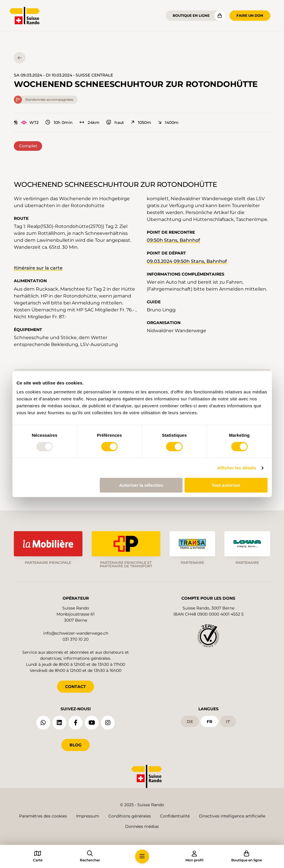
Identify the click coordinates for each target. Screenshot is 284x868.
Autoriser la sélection (141, 485)
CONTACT (76, 687)
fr (209, 722)
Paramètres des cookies (43, 816)
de (190, 722)
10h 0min (59, 122)
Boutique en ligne (191, 15)
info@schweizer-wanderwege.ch (76, 633)
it (228, 722)
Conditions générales (130, 816)
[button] (142, 856)
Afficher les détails (237, 468)
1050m (141, 122)
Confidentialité (175, 816)
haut (115, 122)
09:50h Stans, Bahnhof (173, 240)
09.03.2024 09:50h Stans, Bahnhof (187, 261)
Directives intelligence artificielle (232, 816)
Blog (76, 745)
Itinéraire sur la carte (38, 268)
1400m (168, 122)
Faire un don (250, 15)
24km (90, 122)
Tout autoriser (226, 485)
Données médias (142, 826)
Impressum (88, 816)
